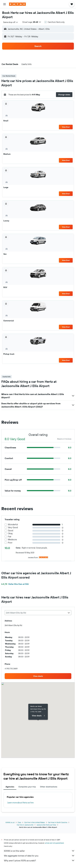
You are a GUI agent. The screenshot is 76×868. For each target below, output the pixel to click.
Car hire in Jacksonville (25, 825)
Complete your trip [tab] (27, 787)
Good (10, 530)
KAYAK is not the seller (39, 851)
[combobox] (11, 22)
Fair (10, 537)
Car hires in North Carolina (58, 822)
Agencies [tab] (10, 787)
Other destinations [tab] (49, 787)
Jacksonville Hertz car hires (46, 825)
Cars (19, 822)
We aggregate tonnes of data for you (39, 856)
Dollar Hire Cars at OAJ (15, 584)
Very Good (13, 527)
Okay (10, 533)
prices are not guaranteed (54, 843)
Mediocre (12, 539)
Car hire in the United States (35, 822)
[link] (38, 676)
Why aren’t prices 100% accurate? (39, 860)
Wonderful (13, 524)
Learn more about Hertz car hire (20, 803)
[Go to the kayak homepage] (17, 4)
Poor (10, 543)
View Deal (66, 127)
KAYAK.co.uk (10, 822)
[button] (5, 4)
